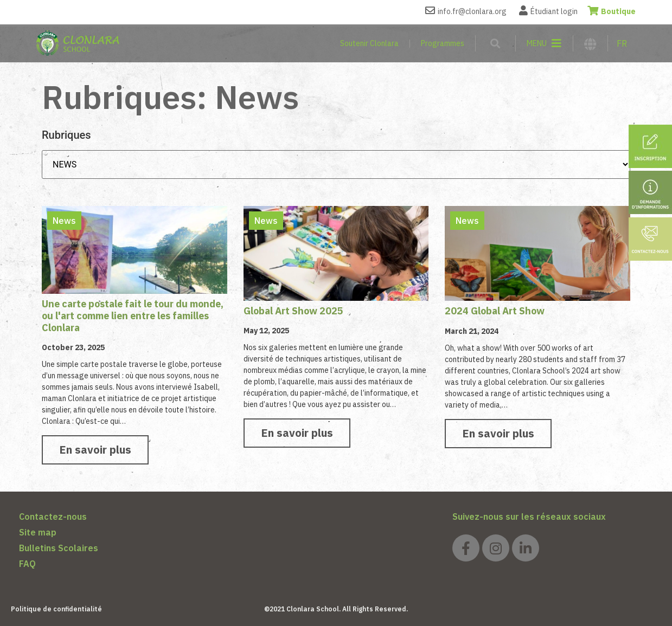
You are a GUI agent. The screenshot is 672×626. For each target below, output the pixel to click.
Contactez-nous (53, 517)
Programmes (443, 43)
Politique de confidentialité (56, 609)
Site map (38, 532)
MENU (537, 43)
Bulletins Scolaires (59, 548)
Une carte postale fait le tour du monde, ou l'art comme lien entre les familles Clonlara (133, 315)
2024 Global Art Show (495, 311)
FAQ (27, 564)
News (64, 221)
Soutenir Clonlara (369, 43)
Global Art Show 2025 (293, 311)
